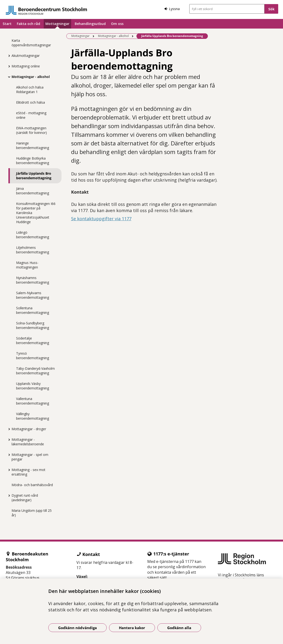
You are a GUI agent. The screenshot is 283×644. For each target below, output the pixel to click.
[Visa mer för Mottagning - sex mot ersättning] (8, 470)
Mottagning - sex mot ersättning (28, 472)
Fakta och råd (28, 24)
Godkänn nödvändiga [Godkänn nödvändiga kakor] (77, 628)
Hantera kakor (132, 628)
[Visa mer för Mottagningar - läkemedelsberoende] (8, 440)
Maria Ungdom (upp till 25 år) (32, 513)
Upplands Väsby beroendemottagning (33, 386)
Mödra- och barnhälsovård (32, 485)
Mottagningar (57, 24)
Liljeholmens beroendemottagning (33, 250)
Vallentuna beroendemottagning (33, 401)
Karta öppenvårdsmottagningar (31, 43)
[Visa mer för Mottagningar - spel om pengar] (8, 455)
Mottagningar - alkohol (31, 77)
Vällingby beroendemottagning (33, 416)
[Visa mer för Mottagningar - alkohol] (8, 77)
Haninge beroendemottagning (33, 145)
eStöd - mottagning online (31, 115)
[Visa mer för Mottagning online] (8, 66)
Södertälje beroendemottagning (33, 340)
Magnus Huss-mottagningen (27, 265)
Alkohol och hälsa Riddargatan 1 (30, 89)
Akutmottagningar (26, 56)
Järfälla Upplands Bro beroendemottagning (34, 176)
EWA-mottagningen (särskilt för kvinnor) (31, 130)
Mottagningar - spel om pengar (30, 457)
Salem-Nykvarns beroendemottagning (33, 295)
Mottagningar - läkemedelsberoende (28, 442)
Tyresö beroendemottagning (33, 356)
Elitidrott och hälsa (31, 102)
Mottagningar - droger (29, 429)
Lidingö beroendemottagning (33, 235)
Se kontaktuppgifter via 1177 (101, 219)
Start (7, 24)
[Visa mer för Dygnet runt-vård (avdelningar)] (8, 495)
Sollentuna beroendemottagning (33, 310)
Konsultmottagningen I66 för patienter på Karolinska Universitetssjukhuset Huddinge (36, 213)
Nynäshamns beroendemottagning (33, 280)
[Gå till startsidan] (46, 10)
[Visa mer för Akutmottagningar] (8, 56)
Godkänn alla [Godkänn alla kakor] (179, 628)
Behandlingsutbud (90, 24)
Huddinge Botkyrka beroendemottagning (33, 161)
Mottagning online (26, 66)
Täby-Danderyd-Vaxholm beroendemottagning (35, 371)
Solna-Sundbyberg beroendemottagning (33, 325)
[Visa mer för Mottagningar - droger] (8, 429)
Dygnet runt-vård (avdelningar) (25, 498)
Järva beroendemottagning (33, 191)
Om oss (117, 24)
